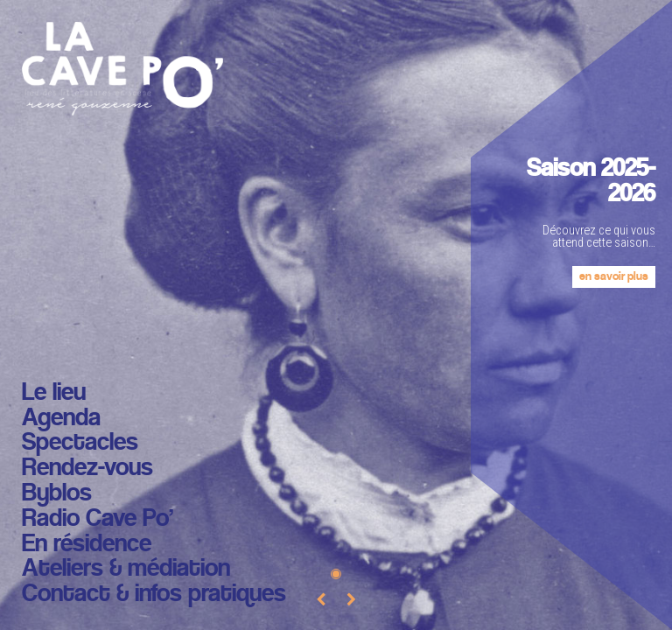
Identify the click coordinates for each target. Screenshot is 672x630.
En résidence (87, 545)
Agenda (61, 419)
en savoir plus (614, 277)
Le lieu (54, 393)
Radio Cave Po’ (98, 519)
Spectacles (80, 443)
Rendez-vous (87, 469)
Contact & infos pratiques (154, 595)
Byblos (57, 494)
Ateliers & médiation (126, 569)
